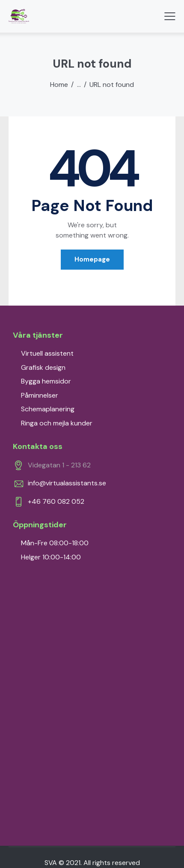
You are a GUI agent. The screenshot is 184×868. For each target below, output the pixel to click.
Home (59, 85)
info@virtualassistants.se (67, 483)
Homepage (92, 259)
